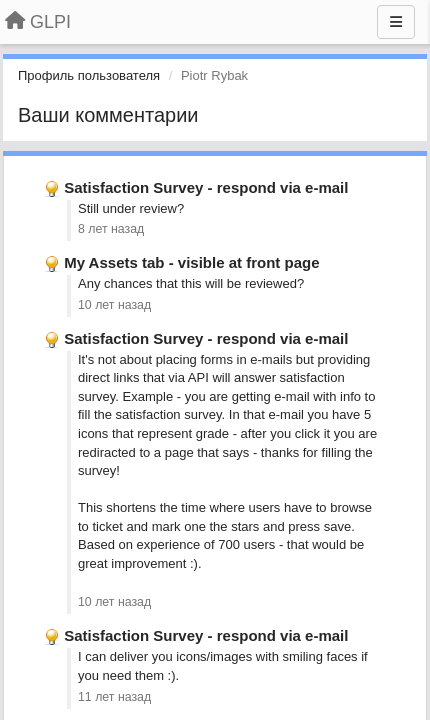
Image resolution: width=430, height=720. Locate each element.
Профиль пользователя (89, 75)
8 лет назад (111, 229)
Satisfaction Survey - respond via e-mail (206, 187)
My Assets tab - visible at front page (191, 262)
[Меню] (396, 22)
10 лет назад (114, 305)
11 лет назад (114, 697)
